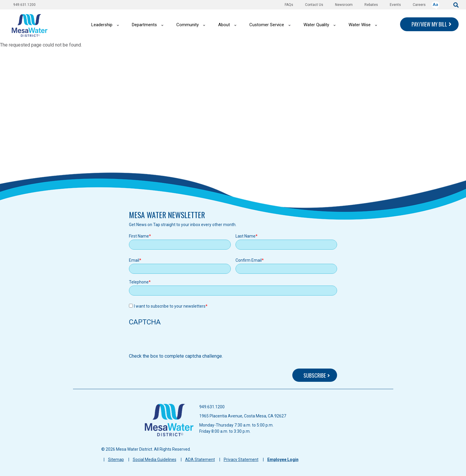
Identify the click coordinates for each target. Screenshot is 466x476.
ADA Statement (200, 460)
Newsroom (344, 5)
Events (395, 5)
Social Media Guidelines (155, 460)
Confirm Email (249, 260)
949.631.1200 (24, 5)
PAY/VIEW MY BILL (429, 24)
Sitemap (116, 460)
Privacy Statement (241, 460)
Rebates (371, 5)
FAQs (289, 5)
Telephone (139, 282)
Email (134, 260)
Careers (419, 5)
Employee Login (283, 460)
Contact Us (314, 5)
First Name (139, 236)
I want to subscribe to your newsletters (170, 306)
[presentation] (174, 341)
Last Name (246, 236)
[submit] (456, 5)
